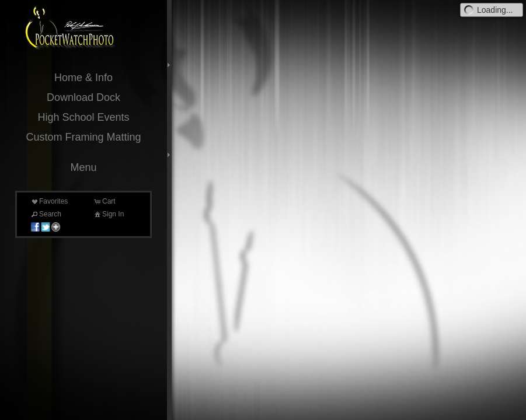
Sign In (108, 214)
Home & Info (83, 78)
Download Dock (83, 97)
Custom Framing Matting (83, 137)
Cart (104, 201)
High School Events (83, 117)
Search (46, 214)
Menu (83, 167)
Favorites (49, 201)
